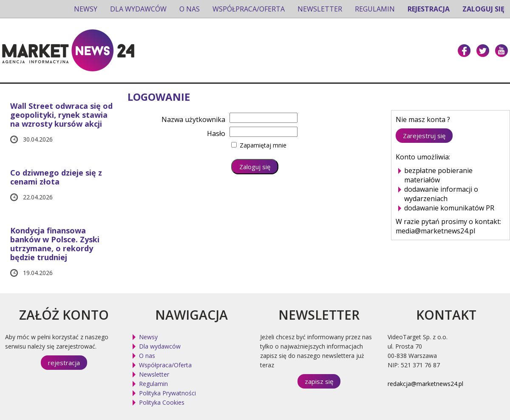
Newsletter (320, 9)
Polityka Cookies (162, 402)
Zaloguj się (483, 9)
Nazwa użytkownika (193, 119)
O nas (190, 9)
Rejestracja (429, 9)
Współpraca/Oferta (249, 9)
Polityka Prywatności (167, 393)
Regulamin (375, 9)
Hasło (216, 133)
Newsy (86, 9)
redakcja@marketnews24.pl (425, 384)
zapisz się (319, 381)
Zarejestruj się (424, 136)
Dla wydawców (138, 9)
